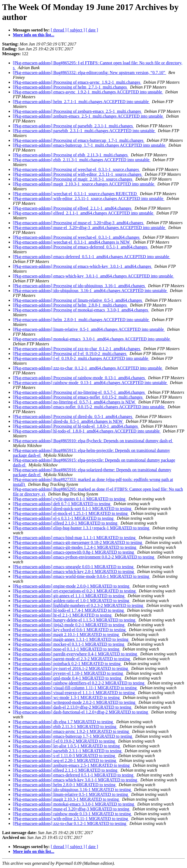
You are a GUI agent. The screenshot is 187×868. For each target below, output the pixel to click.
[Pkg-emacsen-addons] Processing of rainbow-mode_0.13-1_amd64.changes (79, 378)
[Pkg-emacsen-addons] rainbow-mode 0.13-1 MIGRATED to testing (72, 814)
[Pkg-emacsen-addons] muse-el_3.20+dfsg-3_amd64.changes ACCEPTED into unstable (89, 228)
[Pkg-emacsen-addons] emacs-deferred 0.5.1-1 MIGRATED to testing (74, 775)
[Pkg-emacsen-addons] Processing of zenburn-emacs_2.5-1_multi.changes (78, 111)
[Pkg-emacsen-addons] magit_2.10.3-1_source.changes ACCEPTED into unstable (84, 184)
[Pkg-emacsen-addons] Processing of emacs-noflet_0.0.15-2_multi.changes (78, 397)
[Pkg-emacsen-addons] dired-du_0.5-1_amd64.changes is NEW (68, 421)
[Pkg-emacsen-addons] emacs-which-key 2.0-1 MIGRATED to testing (74, 572)
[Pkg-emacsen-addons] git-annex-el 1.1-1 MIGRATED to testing (69, 596)
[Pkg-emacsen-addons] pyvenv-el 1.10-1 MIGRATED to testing (69, 673)
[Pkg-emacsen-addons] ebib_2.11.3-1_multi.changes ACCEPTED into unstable (82, 160)
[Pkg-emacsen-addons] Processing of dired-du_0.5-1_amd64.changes (73, 417)
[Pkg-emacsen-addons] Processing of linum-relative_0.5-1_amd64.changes (78, 300)
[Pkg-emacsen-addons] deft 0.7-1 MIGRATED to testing (62, 504)
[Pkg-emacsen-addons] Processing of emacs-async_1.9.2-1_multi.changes (77, 82)
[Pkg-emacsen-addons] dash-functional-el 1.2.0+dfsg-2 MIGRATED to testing (81, 712)
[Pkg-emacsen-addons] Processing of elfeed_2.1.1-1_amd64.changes (73, 208)
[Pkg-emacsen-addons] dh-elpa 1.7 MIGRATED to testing (63, 722)
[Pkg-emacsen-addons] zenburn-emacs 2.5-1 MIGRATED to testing (72, 765)
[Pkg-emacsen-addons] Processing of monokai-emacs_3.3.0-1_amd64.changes (81, 310)
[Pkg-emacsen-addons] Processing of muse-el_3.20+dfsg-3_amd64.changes (79, 223)
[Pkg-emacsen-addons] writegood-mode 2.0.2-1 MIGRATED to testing (75, 702)
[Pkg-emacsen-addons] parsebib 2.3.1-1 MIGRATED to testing (68, 751)
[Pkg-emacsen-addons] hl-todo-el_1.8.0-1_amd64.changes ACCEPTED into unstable (87, 431)
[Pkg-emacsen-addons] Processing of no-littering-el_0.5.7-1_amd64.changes (79, 392)
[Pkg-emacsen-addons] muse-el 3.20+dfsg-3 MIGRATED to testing (72, 809)
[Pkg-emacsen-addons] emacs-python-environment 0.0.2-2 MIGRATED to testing (84, 557)
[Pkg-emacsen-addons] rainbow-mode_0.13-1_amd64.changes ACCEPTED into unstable (90, 383)
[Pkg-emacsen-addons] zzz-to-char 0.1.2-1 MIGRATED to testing (70, 823)
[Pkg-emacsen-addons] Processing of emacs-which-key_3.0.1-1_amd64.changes (83, 266)
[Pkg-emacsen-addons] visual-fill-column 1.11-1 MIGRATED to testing (75, 688)
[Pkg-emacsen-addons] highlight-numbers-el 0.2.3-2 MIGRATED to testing (79, 605)
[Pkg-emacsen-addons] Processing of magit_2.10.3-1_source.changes (73, 179)
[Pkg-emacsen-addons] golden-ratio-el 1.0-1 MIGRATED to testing (72, 601)
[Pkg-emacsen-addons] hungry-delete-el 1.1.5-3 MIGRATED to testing (75, 620)
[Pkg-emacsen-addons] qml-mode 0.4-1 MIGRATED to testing (68, 678)
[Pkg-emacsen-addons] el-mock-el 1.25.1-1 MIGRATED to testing (71, 513)
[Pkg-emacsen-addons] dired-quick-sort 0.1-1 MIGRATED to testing (73, 509)
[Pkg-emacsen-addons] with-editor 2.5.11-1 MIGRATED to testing (71, 819)
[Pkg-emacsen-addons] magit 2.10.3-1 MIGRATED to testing (66, 799)
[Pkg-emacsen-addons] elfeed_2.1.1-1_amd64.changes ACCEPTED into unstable (84, 213)
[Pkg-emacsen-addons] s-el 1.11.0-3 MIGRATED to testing (64, 756)
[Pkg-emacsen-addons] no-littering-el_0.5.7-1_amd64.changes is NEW (75, 402)
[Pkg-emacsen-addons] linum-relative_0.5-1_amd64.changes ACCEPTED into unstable (89, 329)
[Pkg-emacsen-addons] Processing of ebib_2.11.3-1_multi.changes (71, 155)
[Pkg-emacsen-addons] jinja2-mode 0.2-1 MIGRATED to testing (69, 625)
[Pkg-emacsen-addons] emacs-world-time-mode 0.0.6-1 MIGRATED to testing (82, 576)
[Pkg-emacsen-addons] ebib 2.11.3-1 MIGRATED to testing (65, 727)
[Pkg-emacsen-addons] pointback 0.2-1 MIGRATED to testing (67, 664)
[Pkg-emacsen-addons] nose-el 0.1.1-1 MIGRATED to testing (67, 649)
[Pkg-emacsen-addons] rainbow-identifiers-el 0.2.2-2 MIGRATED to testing (79, 683)
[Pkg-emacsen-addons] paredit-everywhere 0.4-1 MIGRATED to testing (75, 654)
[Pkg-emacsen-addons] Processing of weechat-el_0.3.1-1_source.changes (76, 169)
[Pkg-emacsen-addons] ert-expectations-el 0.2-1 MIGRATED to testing (75, 591)
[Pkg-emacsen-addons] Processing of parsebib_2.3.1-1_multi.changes (73, 126)
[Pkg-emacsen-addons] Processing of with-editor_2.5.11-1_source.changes (78, 174)
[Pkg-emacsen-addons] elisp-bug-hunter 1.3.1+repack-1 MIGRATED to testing (82, 528)
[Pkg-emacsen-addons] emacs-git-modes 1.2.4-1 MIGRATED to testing (75, 547)
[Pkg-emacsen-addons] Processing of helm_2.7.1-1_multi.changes (70, 87)
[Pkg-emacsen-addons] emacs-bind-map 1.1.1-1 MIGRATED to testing (75, 538)
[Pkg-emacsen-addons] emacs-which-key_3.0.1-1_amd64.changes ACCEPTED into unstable (93, 276)
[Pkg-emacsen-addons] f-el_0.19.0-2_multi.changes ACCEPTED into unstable (81, 358)
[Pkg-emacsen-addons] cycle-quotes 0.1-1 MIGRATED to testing (70, 499)
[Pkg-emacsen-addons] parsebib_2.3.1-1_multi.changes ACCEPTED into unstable (84, 131)
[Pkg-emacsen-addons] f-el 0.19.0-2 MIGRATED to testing (64, 741)
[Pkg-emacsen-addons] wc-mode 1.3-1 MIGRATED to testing (67, 697)
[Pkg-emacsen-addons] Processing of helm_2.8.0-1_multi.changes (70, 305)
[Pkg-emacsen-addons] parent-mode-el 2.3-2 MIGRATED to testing (72, 659)
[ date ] (92, 30)
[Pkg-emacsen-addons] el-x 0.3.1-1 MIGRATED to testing (64, 518)
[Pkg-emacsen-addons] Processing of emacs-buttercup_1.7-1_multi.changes (79, 140)
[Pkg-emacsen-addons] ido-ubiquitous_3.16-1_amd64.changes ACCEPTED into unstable (90, 291)
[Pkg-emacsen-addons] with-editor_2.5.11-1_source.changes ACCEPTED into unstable (89, 198)
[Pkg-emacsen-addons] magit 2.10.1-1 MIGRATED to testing (66, 635)
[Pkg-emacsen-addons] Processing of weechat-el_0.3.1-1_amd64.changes (77, 237)
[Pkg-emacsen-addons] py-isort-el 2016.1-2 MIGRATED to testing (71, 668)
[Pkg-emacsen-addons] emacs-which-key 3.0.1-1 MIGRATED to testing (76, 780)
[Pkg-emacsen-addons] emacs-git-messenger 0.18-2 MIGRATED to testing (78, 542)
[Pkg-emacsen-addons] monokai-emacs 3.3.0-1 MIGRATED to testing (74, 804)
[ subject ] (76, 30)
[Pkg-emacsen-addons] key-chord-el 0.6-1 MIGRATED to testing (70, 630)
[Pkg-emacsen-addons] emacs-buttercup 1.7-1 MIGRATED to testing (73, 736)
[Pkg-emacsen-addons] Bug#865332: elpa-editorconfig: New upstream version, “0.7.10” (90, 73)
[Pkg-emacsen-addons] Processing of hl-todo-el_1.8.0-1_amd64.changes (76, 426)
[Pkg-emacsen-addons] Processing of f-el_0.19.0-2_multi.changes (70, 354)
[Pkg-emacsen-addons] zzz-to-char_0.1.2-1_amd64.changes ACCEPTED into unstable (88, 368)
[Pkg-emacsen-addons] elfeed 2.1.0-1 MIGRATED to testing (66, 523)
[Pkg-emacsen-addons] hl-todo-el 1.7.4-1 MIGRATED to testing (69, 610)
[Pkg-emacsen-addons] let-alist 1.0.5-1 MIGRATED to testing (67, 746)
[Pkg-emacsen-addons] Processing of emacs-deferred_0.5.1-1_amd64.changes (81, 247)
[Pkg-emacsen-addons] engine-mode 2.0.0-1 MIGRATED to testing (72, 586)
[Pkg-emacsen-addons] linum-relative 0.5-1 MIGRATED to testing (71, 794)
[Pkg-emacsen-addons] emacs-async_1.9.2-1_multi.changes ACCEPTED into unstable (88, 92)
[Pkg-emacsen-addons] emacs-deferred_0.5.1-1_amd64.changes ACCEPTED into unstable (92, 257)
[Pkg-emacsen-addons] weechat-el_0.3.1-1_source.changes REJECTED (75, 194)
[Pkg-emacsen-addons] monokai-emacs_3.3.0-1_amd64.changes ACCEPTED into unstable (92, 339)
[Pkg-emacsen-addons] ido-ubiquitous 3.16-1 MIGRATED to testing (72, 790)
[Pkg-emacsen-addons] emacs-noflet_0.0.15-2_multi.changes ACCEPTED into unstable (89, 407)
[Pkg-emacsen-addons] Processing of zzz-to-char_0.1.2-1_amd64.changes (77, 349)
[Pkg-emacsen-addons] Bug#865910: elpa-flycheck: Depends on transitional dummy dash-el (93, 441)
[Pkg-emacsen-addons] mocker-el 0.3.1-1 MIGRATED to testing (69, 644)
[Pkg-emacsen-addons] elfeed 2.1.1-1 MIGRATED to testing (66, 770)
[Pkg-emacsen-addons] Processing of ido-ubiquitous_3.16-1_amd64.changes (79, 286)
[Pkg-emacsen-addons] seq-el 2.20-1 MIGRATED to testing (65, 760)
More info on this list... (34, 35)
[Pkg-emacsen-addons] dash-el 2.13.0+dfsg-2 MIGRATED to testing (73, 707)
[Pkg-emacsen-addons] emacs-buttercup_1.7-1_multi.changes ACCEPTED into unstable (90, 145)
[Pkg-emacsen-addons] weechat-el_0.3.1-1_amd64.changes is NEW (72, 242)
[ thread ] (59, 30)
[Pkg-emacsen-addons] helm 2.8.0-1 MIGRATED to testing (65, 785)
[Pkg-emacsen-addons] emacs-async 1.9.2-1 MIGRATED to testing (71, 731)
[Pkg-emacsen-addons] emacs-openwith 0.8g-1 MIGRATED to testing (74, 552)
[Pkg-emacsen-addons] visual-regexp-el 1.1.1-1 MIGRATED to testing (74, 693)
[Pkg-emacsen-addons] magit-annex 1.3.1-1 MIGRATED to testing (71, 639)
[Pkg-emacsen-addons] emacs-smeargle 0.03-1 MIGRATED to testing (74, 567)
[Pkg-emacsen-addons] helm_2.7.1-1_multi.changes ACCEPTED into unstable (81, 102)
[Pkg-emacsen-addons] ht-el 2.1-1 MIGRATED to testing (63, 615)
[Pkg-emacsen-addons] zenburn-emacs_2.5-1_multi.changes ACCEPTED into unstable (88, 116)
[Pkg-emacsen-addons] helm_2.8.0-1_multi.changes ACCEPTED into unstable (81, 320)
